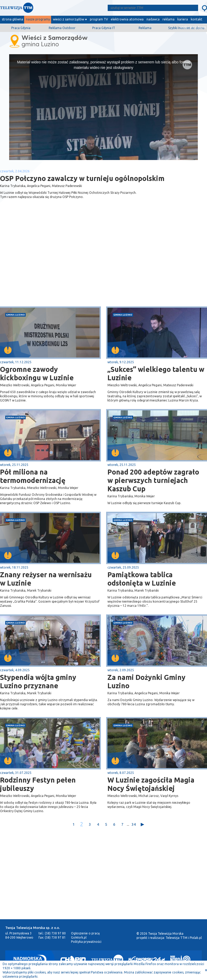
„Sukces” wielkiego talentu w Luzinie (156, 373)
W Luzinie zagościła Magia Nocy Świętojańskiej (151, 784)
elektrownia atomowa (127, 19)
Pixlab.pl (196, 938)
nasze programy (38, 19)
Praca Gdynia (21, 28)
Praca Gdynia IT (104, 28)
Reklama (145, 28)
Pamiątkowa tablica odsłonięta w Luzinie (142, 579)
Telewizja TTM (176, 938)
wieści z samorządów (69, 19)
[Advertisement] (52, 265)
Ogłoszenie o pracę (85, 933)
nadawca (153, 19)
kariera (183, 19)
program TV (99, 19)
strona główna (12, 19)
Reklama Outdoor (62, 28)
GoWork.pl (79, 937)
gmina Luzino (15, 315)
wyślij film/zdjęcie (193, 27)
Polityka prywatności (86, 942)
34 (134, 824)
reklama (168, 19)
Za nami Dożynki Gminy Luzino (146, 681)
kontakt (197, 19)
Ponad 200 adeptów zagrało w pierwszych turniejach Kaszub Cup (153, 480)
